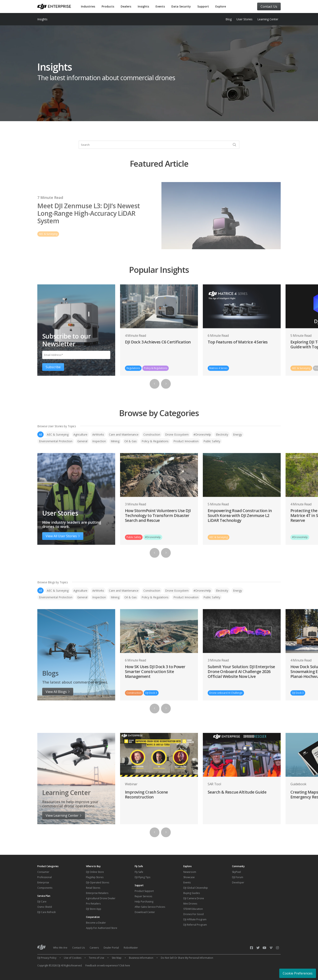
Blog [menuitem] (229, 19)
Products (108, 6)
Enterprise (43, 882)
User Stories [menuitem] (244, 19)
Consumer (43, 872)
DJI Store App (94, 909)
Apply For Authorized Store (102, 928)
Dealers (126, 6)
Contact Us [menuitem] (78, 948)
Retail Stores (93, 888)
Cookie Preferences (298, 973)
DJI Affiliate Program (195, 919)
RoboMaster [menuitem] (131, 948)
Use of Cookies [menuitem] (73, 958)
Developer (238, 882)
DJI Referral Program (195, 925)
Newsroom (190, 872)
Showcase (189, 877)
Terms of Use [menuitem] (97, 958)
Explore (221, 6)
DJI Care (42, 902)
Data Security (181, 6)
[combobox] (159, 145)
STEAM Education (193, 909)
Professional (45, 877)
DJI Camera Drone (194, 898)
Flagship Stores (95, 877)
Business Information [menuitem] (141, 958)
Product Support (144, 891)
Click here (125, 965)
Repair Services (143, 896)
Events (160, 6)
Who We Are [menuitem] (60, 948)
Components (45, 888)
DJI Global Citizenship (196, 888)
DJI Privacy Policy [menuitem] (47, 958)
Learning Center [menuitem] (268, 19)
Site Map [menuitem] (117, 958)
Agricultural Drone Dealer (101, 898)
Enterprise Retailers (97, 893)
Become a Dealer (96, 923)
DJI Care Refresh (47, 912)
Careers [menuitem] (94, 948)
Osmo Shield (45, 907)
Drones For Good (193, 914)
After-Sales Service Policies (150, 907)
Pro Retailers (93, 904)
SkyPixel (236, 872)
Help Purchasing (144, 902)
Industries (88, 6)
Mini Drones (190, 904)
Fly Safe (139, 872)
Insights (143, 6)
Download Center (145, 912)
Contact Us (269, 6)
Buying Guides (192, 893)
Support (203, 6)
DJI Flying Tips (142, 877)
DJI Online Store (95, 872)
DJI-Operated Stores (98, 882)
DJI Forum (238, 877)
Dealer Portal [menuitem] (111, 948)
